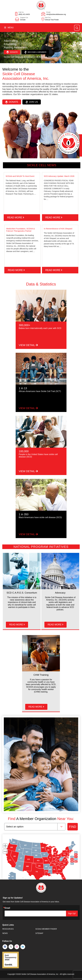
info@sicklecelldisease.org (56, 14)
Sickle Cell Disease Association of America (38, 974)
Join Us (32, 102)
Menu (9, 28)
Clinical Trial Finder (52, 20)
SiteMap (39, 933)
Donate (23, 20)
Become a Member (35, 52)
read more (16, 217)
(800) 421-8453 (24, 14)
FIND (73, 827)
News (5, 933)
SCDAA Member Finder (46, 929)
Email (7, 908)
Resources (8, 929)
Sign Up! (72, 913)
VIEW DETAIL (28, 345)
